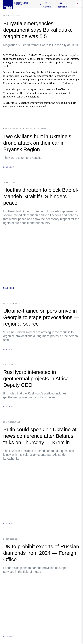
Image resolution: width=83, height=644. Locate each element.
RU (40, 4)
